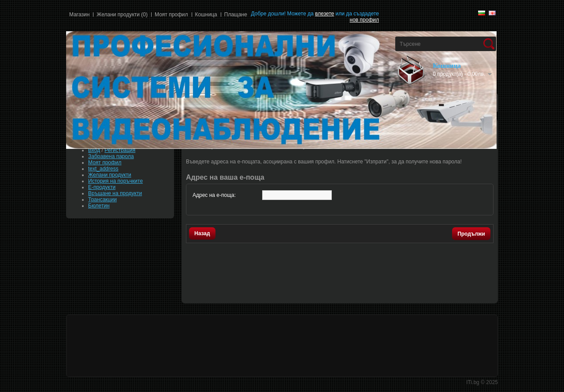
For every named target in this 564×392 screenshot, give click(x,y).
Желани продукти (110, 175)
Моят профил (171, 15)
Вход (94, 150)
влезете (325, 14)
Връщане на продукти (115, 193)
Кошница (206, 15)
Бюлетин (99, 206)
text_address (103, 169)
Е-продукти (102, 187)
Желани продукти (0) (122, 15)
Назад (202, 233)
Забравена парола (111, 156)
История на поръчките (115, 181)
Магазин (79, 15)
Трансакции (102, 200)
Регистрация (120, 150)
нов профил (364, 20)
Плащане (236, 15)
